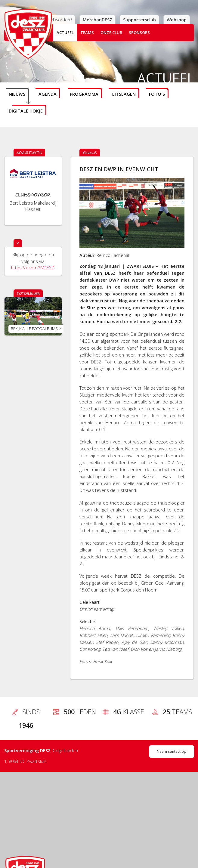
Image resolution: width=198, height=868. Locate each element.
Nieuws (17, 94)
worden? (60, 20)
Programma (84, 94)
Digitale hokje (26, 111)
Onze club (111, 32)
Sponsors (139, 32)
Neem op (172, 751)
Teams (87, 32)
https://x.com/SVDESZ (33, 268)
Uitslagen (124, 94)
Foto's (157, 94)
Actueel (65, 32)
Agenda (48, 94)
